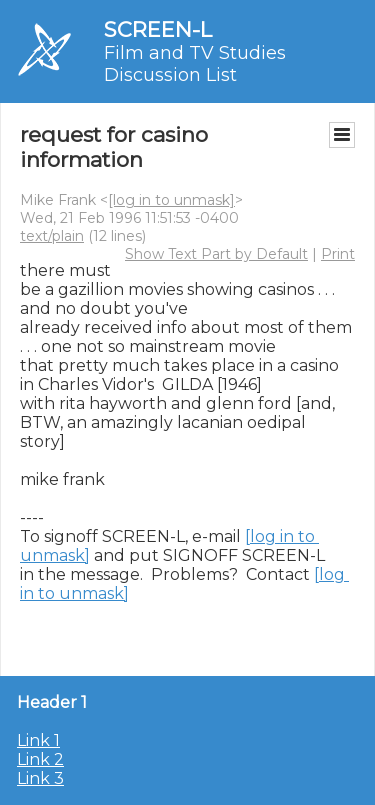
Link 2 (40, 759)
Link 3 (40, 778)
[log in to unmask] (171, 200)
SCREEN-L (158, 29)
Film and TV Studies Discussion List (195, 64)
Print (338, 254)
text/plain (52, 236)
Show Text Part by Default (216, 254)
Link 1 (38, 740)
